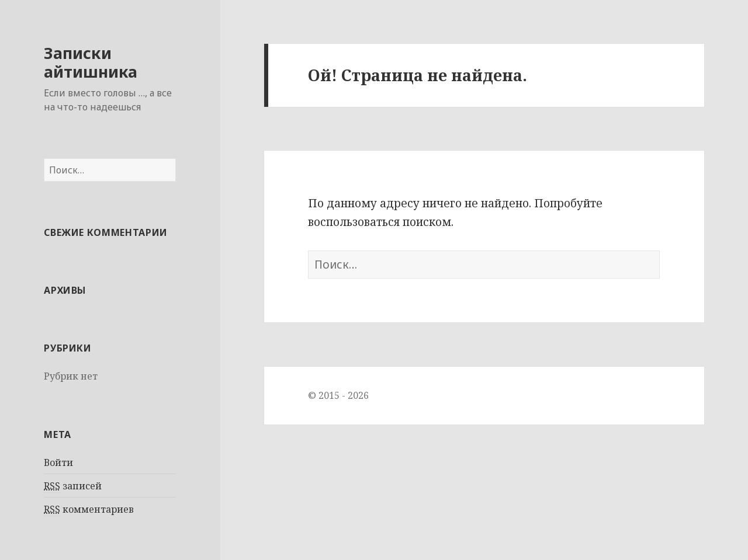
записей (73, 486)
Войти (58, 462)
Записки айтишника (91, 62)
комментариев (89, 509)
